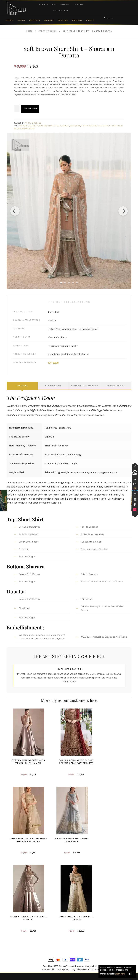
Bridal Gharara (46, 925)
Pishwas (65, 4)
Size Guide (12, 958)
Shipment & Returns (16, 937)
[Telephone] (135, 479)
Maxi (54, 4)
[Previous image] (15, 211)
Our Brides (44, 915)
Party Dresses (48, 31)
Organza (75, 126)
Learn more (120, 974)
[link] (135, 473)
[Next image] (123, 211)
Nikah (21, 20)
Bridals (35, 20)
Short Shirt (116, 126)
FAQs (9, 947)
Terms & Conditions (16, 942)
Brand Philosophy (15, 922)
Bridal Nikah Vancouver (116, 927)
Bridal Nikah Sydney (114, 922)
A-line (42, 941)
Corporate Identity (15, 917)
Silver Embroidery (25, 128)
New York (76, 927)
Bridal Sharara (46, 920)
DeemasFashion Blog (115, 932)
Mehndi (77, 20)
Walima (63, 20)
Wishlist (10, 963)
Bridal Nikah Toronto (114, 917)
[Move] (135, 466)
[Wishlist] (135, 495)
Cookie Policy (13, 932)
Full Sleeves (62, 126)
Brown (24, 126)
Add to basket (30, 109)
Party (90, 20)
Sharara (104, 126)
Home (10, 20)
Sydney (75, 917)
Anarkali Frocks (61, 11)
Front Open (45, 930)
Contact (10, 952)
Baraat (49, 20)
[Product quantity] (17, 108)
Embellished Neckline (41, 126)
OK (130, 974)
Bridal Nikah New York (115, 911)
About (9, 911)
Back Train (79, 4)
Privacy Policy (13, 927)
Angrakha (43, 4)
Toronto (75, 911)
